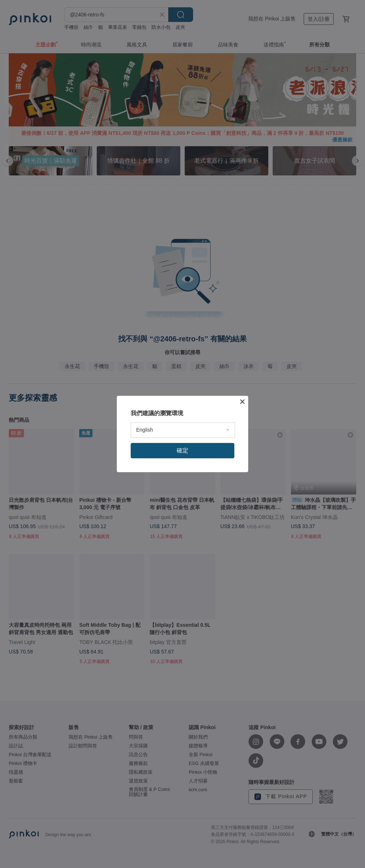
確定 (182, 450)
